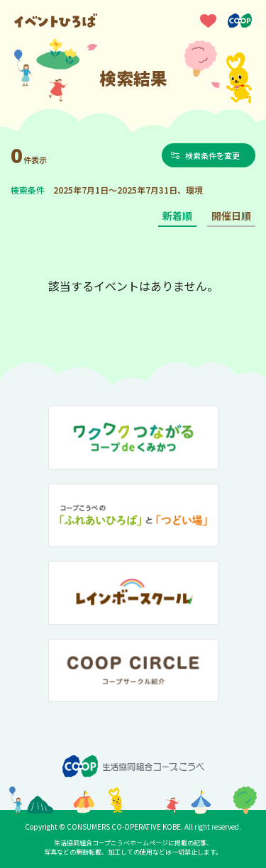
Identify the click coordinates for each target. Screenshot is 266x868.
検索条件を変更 (212, 155)
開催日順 (231, 216)
